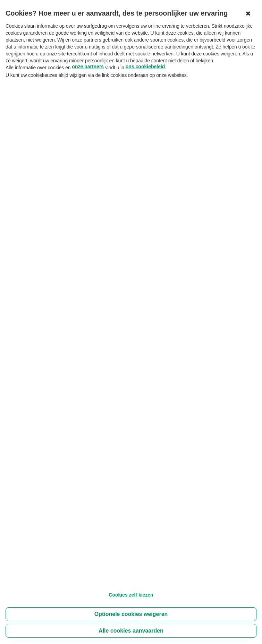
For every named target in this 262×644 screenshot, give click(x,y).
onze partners (88, 67)
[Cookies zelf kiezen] (131, 595)
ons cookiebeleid (145, 67)
